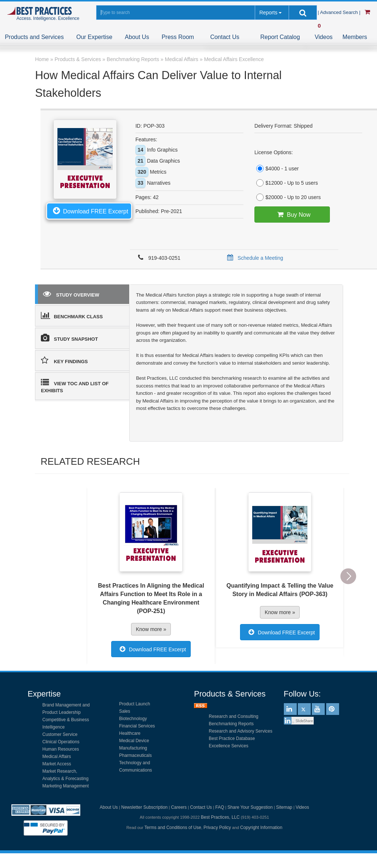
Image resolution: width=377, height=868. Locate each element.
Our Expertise (94, 37)
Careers (179, 807)
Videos (324, 37)
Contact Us (225, 37)
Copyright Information (261, 828)
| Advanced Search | (340, 12)
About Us (137, 37)
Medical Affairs (57, 757)
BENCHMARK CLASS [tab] (72, 315)
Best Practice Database (232, 738)
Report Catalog (280, 37)
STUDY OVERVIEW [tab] (71, 294)
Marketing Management (66, 786)
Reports (268, 13)
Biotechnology (133, 719)
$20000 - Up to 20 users (288, 197)
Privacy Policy (217, 828)
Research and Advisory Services (241, 731)
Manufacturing (133, 748)
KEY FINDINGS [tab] (64, 360)
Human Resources (61, 749)
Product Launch (135, 704)
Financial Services (137, 726)
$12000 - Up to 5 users (286, 183)
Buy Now (292, 215)
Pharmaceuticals (136, 755)
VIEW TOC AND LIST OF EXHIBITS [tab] (75, 386)
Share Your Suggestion (250, 807)
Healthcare (130, 733)
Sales (125, 711)
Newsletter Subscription (144, 807)
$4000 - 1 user (276, 169)
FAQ (220, 807)
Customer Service (60, 734)
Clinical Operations (61, 742)
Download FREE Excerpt (89, 210)
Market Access (57, 764)
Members (355, 37)
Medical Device (134, 741)
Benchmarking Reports (231, 724)
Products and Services (34, 37)
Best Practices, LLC (220, 817)
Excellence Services (228, 746)
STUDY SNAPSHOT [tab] (69, 338)
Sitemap (284, 807)
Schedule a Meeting (254, 258)
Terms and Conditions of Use (173, 828)
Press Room (178, 37)
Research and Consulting (234, 716)
